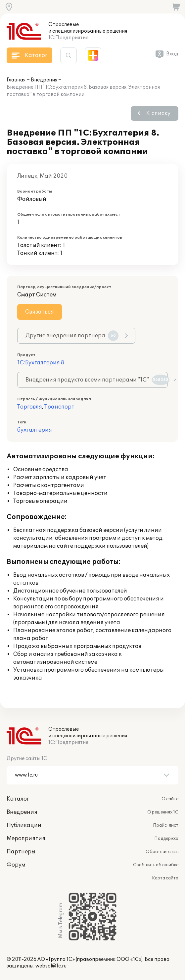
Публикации (24, 825)
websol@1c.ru (51, 966)
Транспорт (59, 407)
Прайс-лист (166, 825)
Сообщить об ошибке (156, 865)
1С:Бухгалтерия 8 (41, 363)
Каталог (18, 799)
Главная (16, 80)
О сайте (170, 799)
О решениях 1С (163, 812)
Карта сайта (165, 878)
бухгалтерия (35, 430)
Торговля (30, 407)
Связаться (40, 312)
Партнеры (21, 852)
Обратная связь (162, 852)
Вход (172, 54)
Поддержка (166, 839)
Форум (16, 865)
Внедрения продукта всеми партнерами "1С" (97, 380)
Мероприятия (26, 839)
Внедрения (44, 80)
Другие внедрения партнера (72, 336)
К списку (158, 113)
